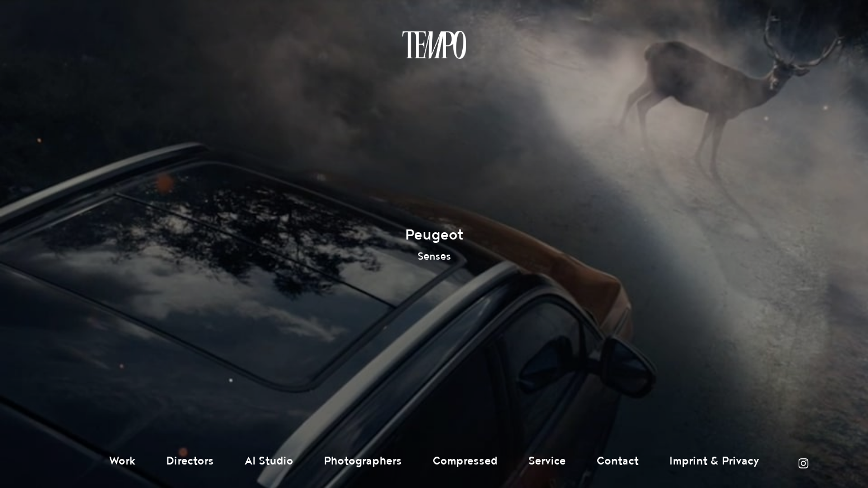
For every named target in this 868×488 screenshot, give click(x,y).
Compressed (465, 461)
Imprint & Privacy (714, 461)
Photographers (363, 461)
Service (547, 461)
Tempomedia (434, 45)
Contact (618, 461)
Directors (190, 461)
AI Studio (269, 461)
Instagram (803, 463)
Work (122, 461)
